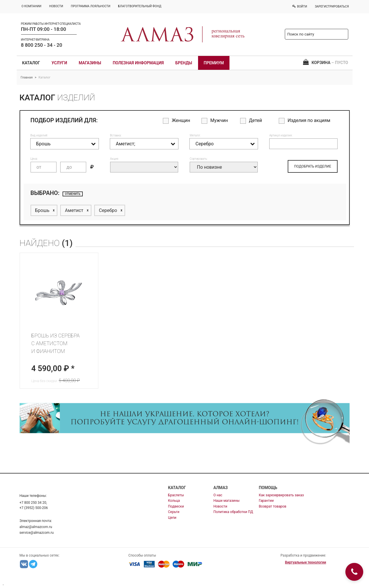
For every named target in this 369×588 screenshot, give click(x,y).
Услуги (59, 63)
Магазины (90, 63)
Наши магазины (226, 501)
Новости (220, 506)
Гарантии (266, 501)
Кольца (174, 501)
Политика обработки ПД (233, 512)
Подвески (176, 506)
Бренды (184, 63)
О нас (218, 495)
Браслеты (176, 495)
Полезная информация (138, 63)
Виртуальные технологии (306, 562)
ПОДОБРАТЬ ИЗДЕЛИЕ (312, 166)
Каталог (31, 63)
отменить (73, 194)
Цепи (172, 518)
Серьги (174, 512)
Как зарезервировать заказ (281, 495)
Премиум (214, 63)
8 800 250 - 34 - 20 (42, 45)
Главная (27, 77)
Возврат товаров (273, 506)
